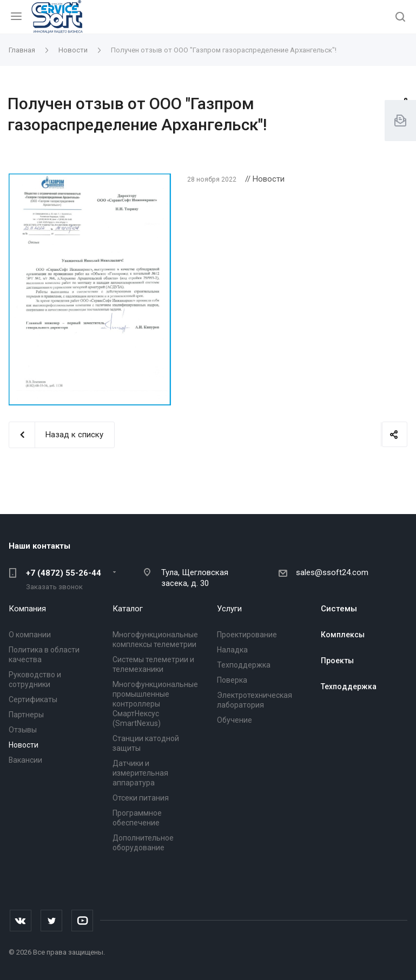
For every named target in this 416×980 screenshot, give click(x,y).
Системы (339, 609)
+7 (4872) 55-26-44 (64, 573)
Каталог (128, 609)
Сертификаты (33, 699)
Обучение (235, 720)
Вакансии (25, 760)
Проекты (337, 661)
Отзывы (23, 730)
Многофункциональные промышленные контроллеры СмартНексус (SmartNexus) (155, 704)
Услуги (229, 609)
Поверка (232, 680)
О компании (30, 635)
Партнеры (26, 715)
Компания (27, 609)
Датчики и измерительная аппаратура (140, 773)
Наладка (232, 650)
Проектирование (247, 635)
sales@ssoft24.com (332, 572)
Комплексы (343, 635)
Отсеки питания (141, 798)
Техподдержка (244, 665)
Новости (24, 745)
